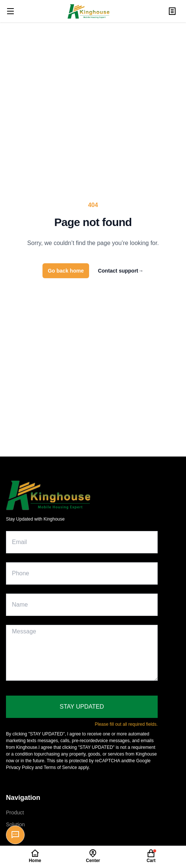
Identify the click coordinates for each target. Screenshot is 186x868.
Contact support (121, 271)
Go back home (66, 271)
